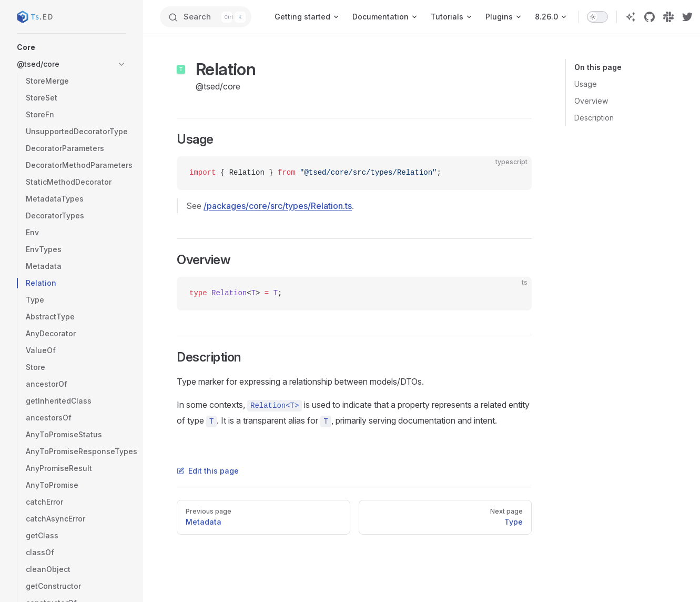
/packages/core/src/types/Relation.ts (278, 206)
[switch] (597, 17)
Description (594, 118)
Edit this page (208, 471)
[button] (72, 47)
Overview (591, 101)
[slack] (668, 17)
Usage (586, 84)
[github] (650, 17)
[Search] (206, 17)
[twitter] (687, 17)
